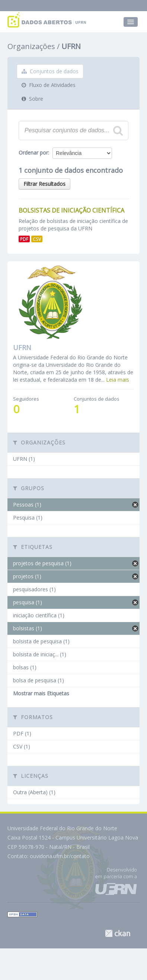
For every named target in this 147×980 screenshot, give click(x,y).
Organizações (31, 46)
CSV (37, 239)
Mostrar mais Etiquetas (41, 693)
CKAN (118, 933)
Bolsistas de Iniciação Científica (71, 210)
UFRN (71, 46)
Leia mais (118, 380)
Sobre (32, 99)
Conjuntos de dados (50, 71)
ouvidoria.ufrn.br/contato (60, 856)
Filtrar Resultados (44, 184)
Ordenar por (33, 153)
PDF (24, 239)
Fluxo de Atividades (49, 85)
